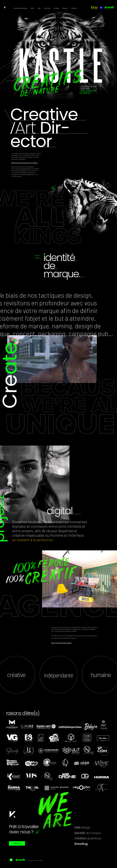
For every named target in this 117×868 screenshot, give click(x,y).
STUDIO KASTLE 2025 (35, 860)
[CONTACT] (17, 843)
